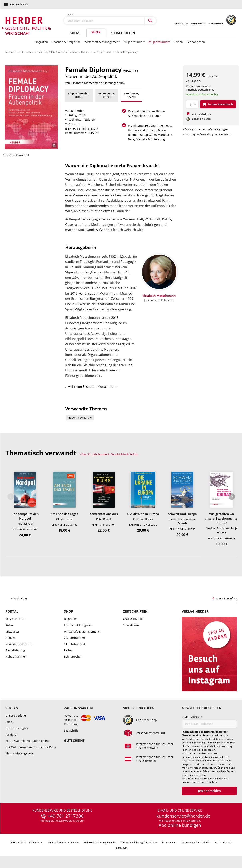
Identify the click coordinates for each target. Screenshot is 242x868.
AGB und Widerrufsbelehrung (27, 843)
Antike (10, 625)
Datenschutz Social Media (195, 843)
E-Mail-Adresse (192, 717)
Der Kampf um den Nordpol (25, 516)
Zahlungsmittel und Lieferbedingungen (206, 129)
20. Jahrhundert (134, 42)
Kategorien (87, 52)
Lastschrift (71, 730)
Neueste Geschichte (19, 644)
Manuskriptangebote (19, 753)
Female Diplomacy (127, 52)
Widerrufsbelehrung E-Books (100, 843)
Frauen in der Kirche (80, 418)
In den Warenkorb (221, 104)
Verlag (12, 708)
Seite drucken (19, 598)
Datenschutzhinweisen (204, 782)
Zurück (11, 497)
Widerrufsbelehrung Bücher (63, 843)
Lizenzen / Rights (17, 728)
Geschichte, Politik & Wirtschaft (52, 52)
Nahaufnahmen (16, 657)
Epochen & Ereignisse (66, 42)
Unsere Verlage (16, 716)
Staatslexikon (132, 625)
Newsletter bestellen (202, 708)
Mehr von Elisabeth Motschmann (93, 387)
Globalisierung (15, 650)
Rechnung (71, 724)
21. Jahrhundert (159, 42)
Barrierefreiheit (223, 843)
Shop (96, 32)
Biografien (41, 42)
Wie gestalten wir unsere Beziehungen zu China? (222, 518)
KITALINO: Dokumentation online (27, 741)
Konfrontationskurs (104, 514)
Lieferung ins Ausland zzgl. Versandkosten (208, 134)
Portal (75, 33)
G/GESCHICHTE (133, 619)
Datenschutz (169, 843)
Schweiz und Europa (182, 514)
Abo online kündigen (180, 825)
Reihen (178, 42)
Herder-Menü (18, 4)
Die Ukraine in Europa (143, 514)
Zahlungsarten (78, 708)
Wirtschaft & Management (102, 42)
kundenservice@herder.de (183, 816)
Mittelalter (12, 631)
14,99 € (107, 95)
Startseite (26, 52)
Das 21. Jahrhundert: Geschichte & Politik (110, 454)
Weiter (232, 497)
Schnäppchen (196, 42)
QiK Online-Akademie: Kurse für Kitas (31, 747)
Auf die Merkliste (202, 114)
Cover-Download (17, 155)
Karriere (11, 734)
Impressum (121, 848)
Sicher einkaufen (139, 708)
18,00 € (79, 95)
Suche (71, 14)
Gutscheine (74, 741)
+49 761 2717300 (66, 816)
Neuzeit (11, 638)
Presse (10, 722)
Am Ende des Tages (64, 514)
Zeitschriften (123, 33)
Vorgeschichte (15, 619)
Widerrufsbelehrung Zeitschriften (139, 843)
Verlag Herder (195, 611)
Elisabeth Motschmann (87, 83)
